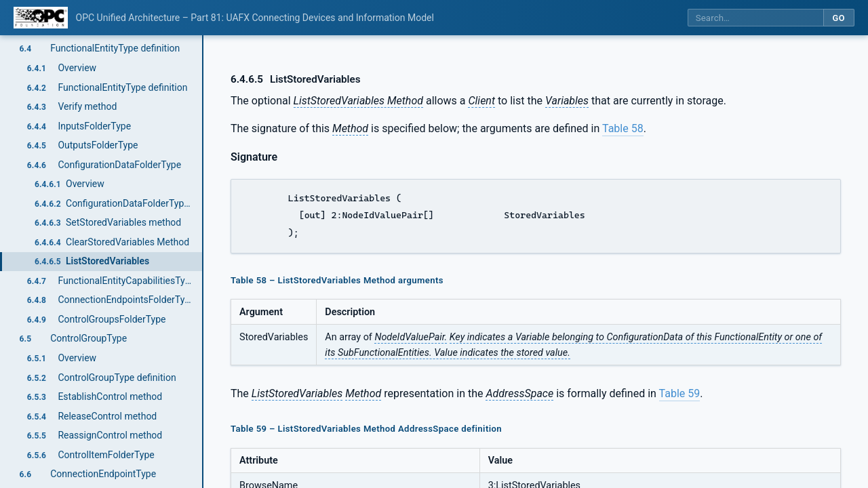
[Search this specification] (755, 18)
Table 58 (623, 128)
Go (839, 18)
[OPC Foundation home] (41, 18)
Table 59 (680, 393)
